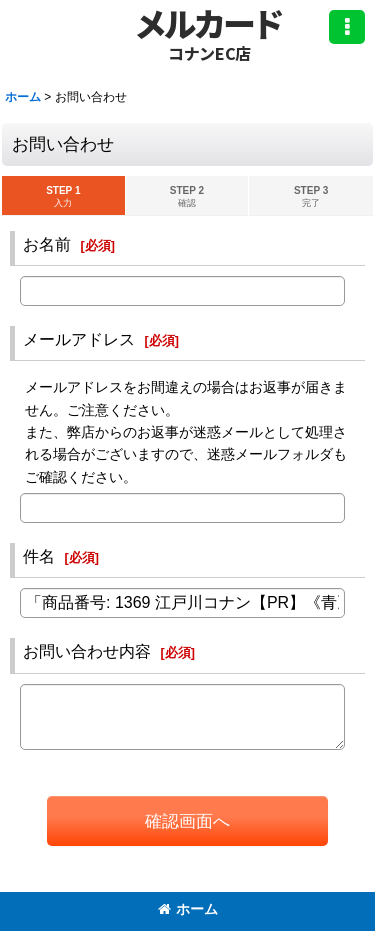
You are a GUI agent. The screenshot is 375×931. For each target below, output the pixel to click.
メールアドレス (79, 339)
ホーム (188, 909)
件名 (39, 556)
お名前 (47, 244)
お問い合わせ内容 (87, 651)
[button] (347, 27)
